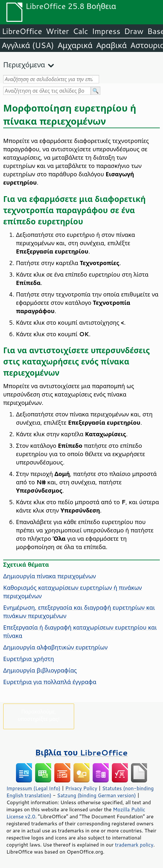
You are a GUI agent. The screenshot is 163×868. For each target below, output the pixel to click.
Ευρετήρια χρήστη (29, 659)
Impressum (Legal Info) (33, 788)
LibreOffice (22, 31)
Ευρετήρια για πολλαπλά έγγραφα (50, 682)
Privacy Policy (81, 788)
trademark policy (134, 845)
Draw (134, 31)
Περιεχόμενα (24, 65)
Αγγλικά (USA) (28, 45)
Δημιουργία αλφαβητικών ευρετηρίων (55, 647)
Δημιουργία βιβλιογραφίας (40, 670)
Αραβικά (111, 45)
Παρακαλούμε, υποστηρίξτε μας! (39, 715)
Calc (81, 31)
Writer (57, 31)
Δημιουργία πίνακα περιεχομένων (50, 576)
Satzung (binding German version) (97, 795)
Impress (106, 31)
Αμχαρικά (75, 45)
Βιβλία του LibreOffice (82, 752)
